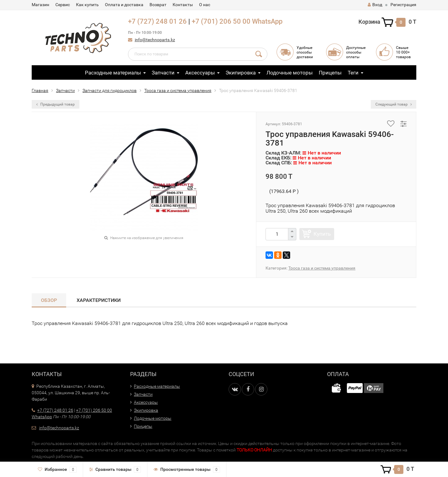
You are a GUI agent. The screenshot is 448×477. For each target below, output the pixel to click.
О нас (205, 5)
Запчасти (163, 73)
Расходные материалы (113, 73)
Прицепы (330, 73)
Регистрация (403, 5)
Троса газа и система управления (178, 90)
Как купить (87, 5)
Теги (353, 73)
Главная (40, 90)
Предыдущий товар (56, 104)
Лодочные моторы (290, 73)
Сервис (63, 5)
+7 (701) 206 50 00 (221, 21)
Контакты (183, 5)
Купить (322, 234)
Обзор (49, 300)
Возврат (158, 5)
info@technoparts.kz (155, 40)
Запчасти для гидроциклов (110, 90)
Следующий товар (394, 104)
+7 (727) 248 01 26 (157, 21)
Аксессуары (200, 73)
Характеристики (99, 300)
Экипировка (241, 73)
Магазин (40, 5)
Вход (375, 5)
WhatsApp (267, 21)
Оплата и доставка (124, 5)
